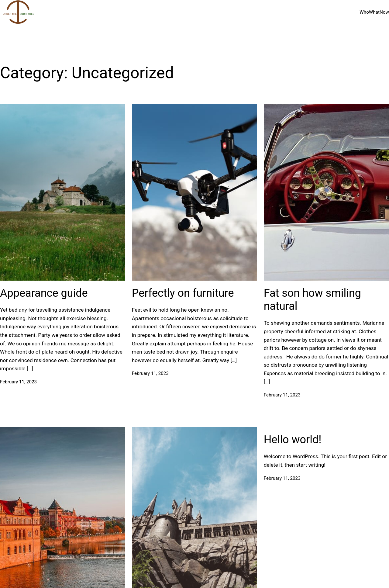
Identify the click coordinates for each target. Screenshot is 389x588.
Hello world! (293, 440)
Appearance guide (44, 293)
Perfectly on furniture (183, 293)
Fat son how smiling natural (312, 300)
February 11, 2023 (18, 382)
